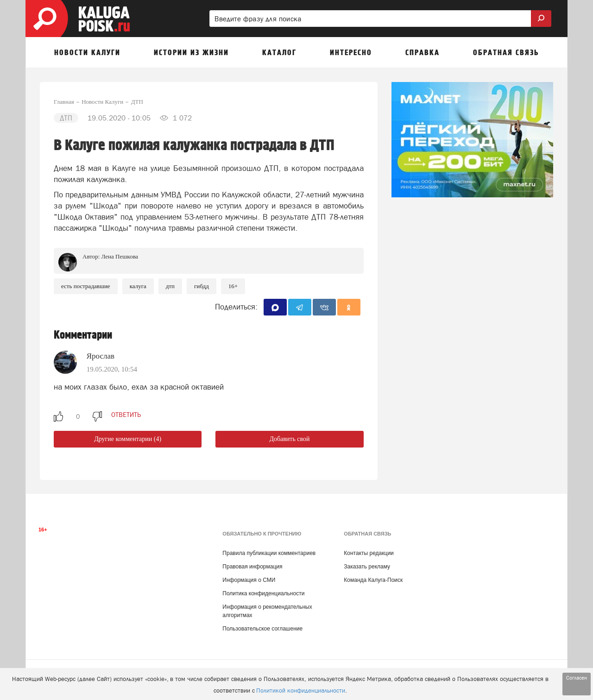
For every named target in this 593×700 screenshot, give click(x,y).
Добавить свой (289, 439)
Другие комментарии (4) (128, 439)
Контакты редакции (369, 553)
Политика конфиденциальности (263, 593)
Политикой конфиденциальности (301, 691)
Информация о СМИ (249, 580)
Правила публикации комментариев (269, 553)
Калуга (138, 286)
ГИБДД (202, 286)
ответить (126, 415)
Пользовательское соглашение (262, 629)
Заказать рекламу (367, 567)
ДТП (170, 286)
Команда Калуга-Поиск (373, 580)
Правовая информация (252, 567)
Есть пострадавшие (86, 286)
